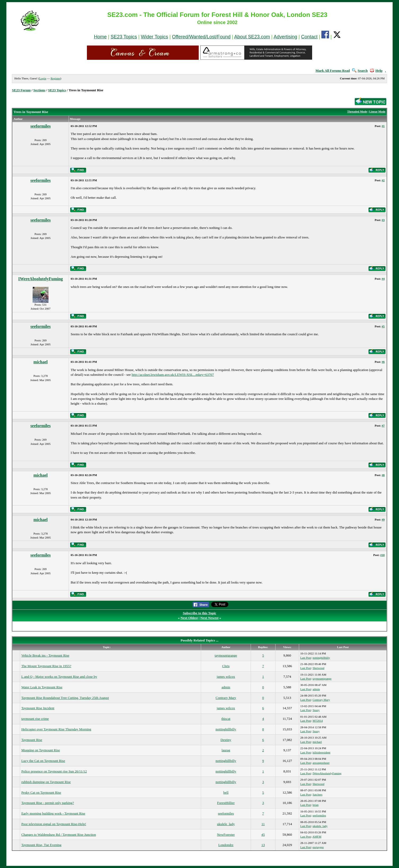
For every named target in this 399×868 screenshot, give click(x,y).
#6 (383, 362)
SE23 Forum (21, 90)
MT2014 (318, 721)
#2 (383, 180)
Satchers (318, 794)
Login (43, 78)
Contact (309, 37)
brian (316, 805)
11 (263, 824)
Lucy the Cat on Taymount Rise (43, 761)
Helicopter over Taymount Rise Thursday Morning (56, 729)
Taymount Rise (32, 740)
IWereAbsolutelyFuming (41, 279)
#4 (383, 279)
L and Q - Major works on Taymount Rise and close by (59, 677)
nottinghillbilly (321, 658)
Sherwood (319, 668)
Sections (39, 90)
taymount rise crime (35, 719)
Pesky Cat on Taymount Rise (41, 792)
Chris (226, 666)
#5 (383, 326)
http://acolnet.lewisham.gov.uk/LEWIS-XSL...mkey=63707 (173, 375)
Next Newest (209, 618)
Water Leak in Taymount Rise (42, 687)
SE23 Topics (124, 37)
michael (40, 362)
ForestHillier (226, 803)
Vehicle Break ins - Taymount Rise (45, 655)
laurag (226, 750)
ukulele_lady (226, 824)
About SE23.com (252, 37)
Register (56, 78)
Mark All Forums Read (333, 71)
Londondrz (226, 845)
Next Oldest (189, 618)
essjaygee (318, 847)
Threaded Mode (357, 111)
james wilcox (226, 677)
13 (263, 845)
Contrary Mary (226, 698)
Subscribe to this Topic (199, 613)
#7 (383, 426)
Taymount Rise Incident (38, 708)
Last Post (306, 658)
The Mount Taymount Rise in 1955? (46, 666)
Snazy (316, 710)
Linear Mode (377, 111)
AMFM (317, 837)
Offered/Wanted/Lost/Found (201, 37)
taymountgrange (226, 655)
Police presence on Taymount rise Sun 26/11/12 (54, 771)
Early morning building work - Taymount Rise (53, 813)
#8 (383, 475)
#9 (383, 519)
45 (263, 835)
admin (226, 687)
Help (376, 71)
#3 (383, 220)
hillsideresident (322, 752)
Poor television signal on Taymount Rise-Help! (54, 824)
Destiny (226, 740)
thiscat (226, 719)
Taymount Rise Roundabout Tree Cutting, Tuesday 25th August (65, 698)
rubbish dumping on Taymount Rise (46, 782)
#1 (383, 126)
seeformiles (41, 126)
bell (226, 792)
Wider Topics (155, 37)
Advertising (285, 37)
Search (360, 71)
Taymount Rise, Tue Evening (41, 845)
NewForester (226, 835)
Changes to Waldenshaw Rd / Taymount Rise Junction (59, 835)
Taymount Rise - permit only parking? (48, 803)
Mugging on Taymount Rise (41, 750)
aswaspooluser (321, 763)
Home (100, 37)
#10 (382, 555)
